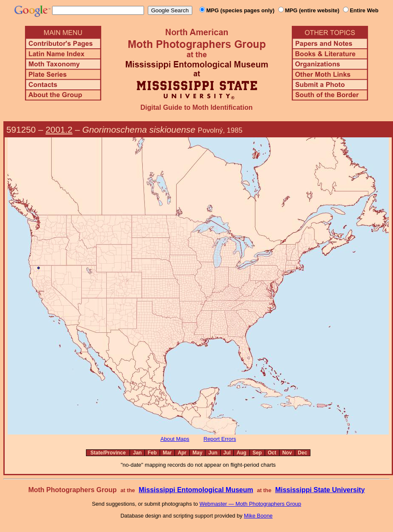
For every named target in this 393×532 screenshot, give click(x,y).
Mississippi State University (320, 490)
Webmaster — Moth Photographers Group (250, 504)
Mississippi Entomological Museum (196, 490)
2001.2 (59, 130)
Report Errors (220, 439)
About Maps (175, 439)
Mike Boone (258, 516)
